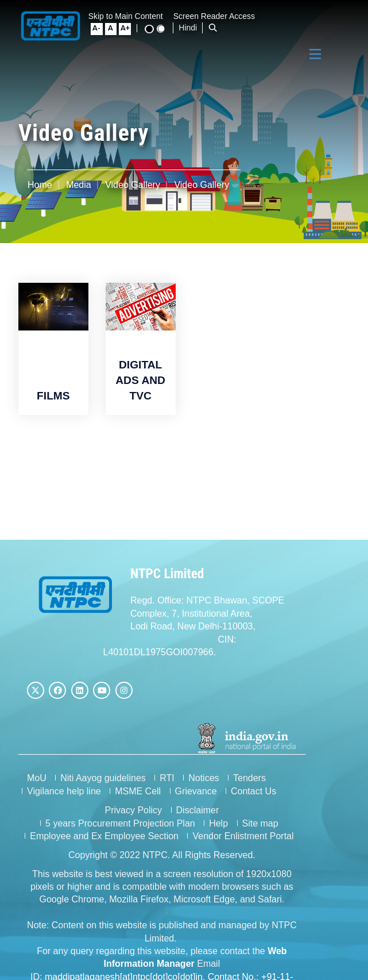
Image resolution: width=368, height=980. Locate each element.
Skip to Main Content (130, 16)
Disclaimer (121, 808)
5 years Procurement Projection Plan (232, 808)
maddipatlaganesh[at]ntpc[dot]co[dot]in (196, 936)
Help (330, 808)
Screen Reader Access (218, 16)
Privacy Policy (57, 808)
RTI (167, 776)
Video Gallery (133, 185)
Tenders (249, 776)
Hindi (102, 28)
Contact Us (253, 789)
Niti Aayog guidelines (103, 776)
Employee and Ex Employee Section (152, 821)
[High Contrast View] (329, 18)
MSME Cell (138, 789)
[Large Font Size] (305, 17)
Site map (45, 821)
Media (79, 185)
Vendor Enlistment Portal (290, 821)
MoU (37, 776)
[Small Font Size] (277, 17)
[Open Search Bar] (127, 28)
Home (40, 185)
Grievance (196, 789)
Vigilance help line (64, 789)
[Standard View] (340, 17)
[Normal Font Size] (291, 17)
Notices (204, 776)
